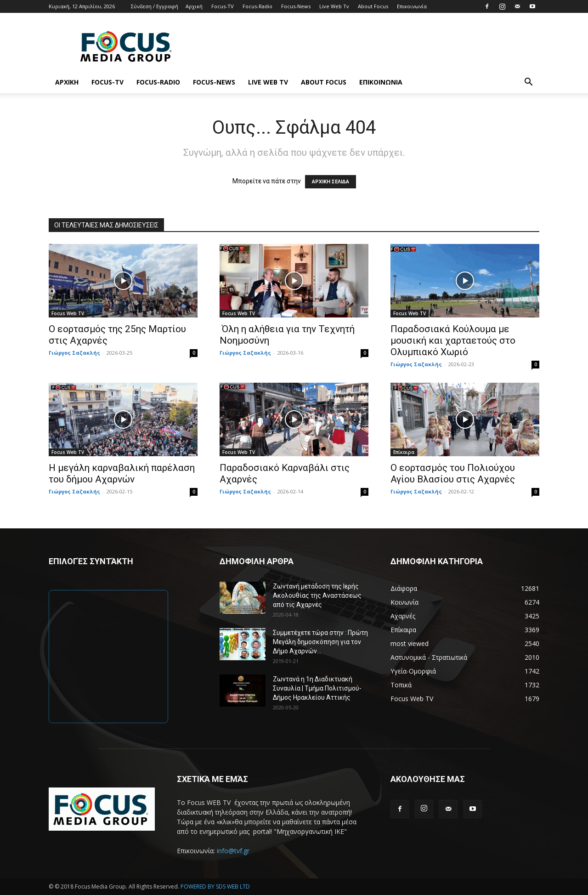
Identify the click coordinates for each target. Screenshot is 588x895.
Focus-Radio (257, 6)
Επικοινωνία (412, 6)
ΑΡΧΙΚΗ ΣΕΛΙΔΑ (331, 182)
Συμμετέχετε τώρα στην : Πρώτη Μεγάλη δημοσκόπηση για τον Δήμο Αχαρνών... (320, 642)
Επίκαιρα (404, 452)
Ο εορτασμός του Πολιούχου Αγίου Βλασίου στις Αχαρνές (453, 473)
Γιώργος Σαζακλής (74, 353)
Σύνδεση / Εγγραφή (155, 6)
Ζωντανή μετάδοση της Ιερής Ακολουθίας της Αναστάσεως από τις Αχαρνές (317, 595)
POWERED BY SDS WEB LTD (215, 887)
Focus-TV (223, 6)
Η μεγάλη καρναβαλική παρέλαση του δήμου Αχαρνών (122, 473)
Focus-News (296, 6)
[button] (528, 83)
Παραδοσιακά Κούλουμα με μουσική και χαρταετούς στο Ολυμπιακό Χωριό (453, 340)
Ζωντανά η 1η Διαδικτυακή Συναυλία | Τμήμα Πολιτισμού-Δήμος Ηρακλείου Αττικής (317, 688)
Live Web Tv (334, 6)
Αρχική (194, 6)
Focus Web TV (68, 313)
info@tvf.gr (233, 851)
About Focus (373, 6)
